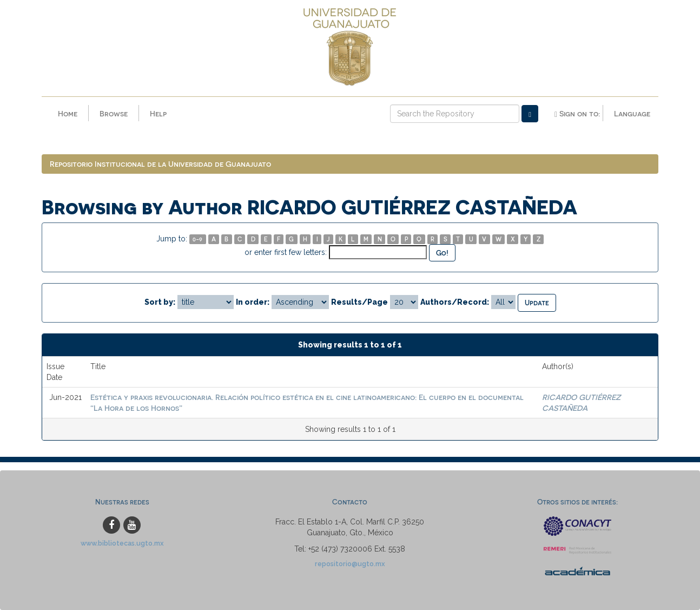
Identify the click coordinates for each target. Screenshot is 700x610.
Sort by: (160, 302)
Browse (114, 113)
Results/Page (359, 302)
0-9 (197, 239)
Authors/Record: (455, 302)
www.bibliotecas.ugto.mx (122, 543)
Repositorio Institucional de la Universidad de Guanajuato (160, 164)
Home (68, 113)
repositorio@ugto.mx (350, 564)
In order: (253, 302)
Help (158, 113)
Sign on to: (577, 114)
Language (632, 113)
